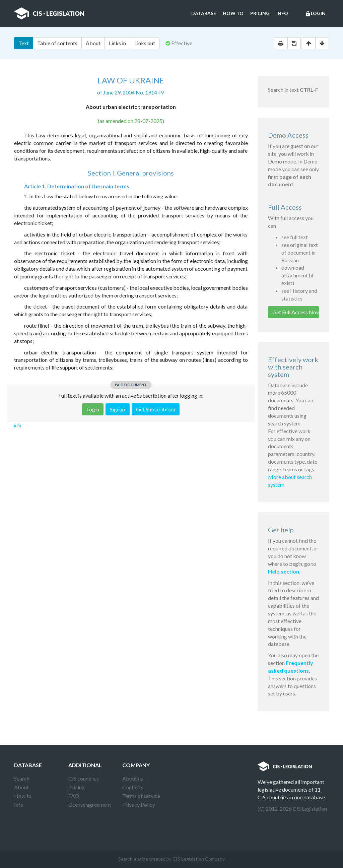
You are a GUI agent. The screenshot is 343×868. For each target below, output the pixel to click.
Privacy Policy (139, 805)
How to (233, 13)
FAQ (74, 796)
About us (133, 778)
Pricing (260, 13)
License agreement (90, 805)
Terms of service (141, 796)
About (93, 43)
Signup (118, 409)
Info (282, 13)
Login (315, 14)
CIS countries (84, 778)
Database (204, 13)
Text (24, 43)
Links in (117, 43)
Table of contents (57, 43)
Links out (145, 43)
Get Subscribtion (156, 409)
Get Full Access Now (296, 312)
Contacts (133, 787)
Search (22, 778)
